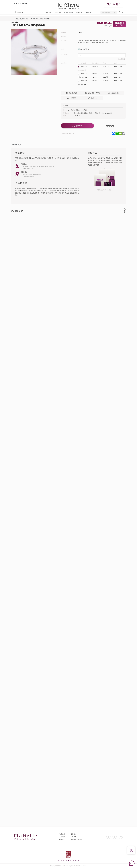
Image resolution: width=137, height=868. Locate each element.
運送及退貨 (17, 145)
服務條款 (74, 834)
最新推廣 (88, 12)
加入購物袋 (77, 126)
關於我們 (74, 837)
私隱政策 (62, 834)
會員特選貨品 (68, 12)
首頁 (17, 19)
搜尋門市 (17, 3)
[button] (125, 211)
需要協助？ (25, 3)
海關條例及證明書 (76, 839)
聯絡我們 (62, 839)
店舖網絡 (62, 837)
